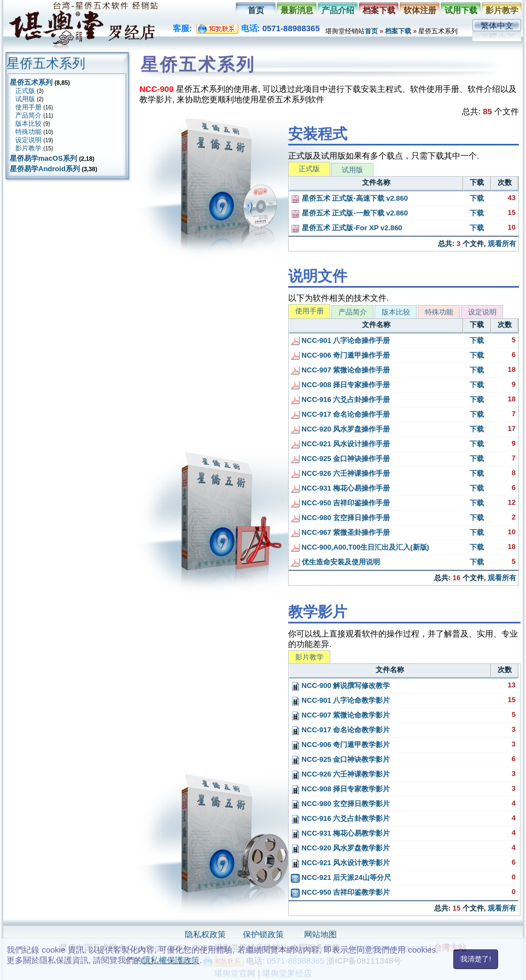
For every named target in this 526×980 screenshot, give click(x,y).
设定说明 (28, 140)
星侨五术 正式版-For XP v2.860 (347, 228)
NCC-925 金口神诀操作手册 (340, 459)
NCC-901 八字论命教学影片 (340, 700)
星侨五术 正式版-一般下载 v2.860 (349, 213)
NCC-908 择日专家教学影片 (340, 789)
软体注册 (420, 10)
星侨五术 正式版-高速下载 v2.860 (349, 198)
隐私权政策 (205, 934)
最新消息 (297, 10)
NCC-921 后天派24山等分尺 (341, 877)
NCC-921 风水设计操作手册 (340, 444)
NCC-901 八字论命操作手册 (340, 340)
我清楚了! (476, 959)
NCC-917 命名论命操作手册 (340, 414)
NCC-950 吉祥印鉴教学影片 (340, 892)
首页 (256, 10)
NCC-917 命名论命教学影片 (340, 730)
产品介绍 (338, 10)
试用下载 (461, 10)
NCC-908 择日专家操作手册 (340, 385)
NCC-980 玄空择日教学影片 (340, 804)
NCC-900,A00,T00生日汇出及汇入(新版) (360, 547)
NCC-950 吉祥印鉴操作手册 (340, 503)
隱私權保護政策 (171, 960)
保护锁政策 (263, 934)
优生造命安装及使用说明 (335, 562)
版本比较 (28, 124)
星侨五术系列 (31, 82)
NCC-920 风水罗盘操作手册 (340, 429)
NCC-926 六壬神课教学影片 (340, 774)
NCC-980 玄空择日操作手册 (340, 518)
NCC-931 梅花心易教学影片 (340, 833)
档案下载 (379, 10)
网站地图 (320, 934)
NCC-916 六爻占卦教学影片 (340, 818)
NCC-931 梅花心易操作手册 (340, 488)
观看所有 (502, 244)
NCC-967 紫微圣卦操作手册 (340, 532)
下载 (477, 198)
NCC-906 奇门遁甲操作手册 (340, 355)
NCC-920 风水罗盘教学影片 (340, 848)
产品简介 (28, 115)
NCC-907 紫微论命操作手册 (340, 370)
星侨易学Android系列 (45, 169)
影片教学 (502, 10)
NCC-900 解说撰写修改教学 (340, 686)
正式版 (25, 91)
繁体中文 (497, 25)
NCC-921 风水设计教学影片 (340, 863)
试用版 (25, 99)
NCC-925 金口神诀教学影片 (340, 759)
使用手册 (28, 107)
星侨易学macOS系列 (43, 158)
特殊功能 (28, 132)
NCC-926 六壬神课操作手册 (340, 473)
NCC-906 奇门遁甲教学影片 (340, 745)
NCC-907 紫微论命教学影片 (340, 715)
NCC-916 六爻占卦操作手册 (340, 399)
